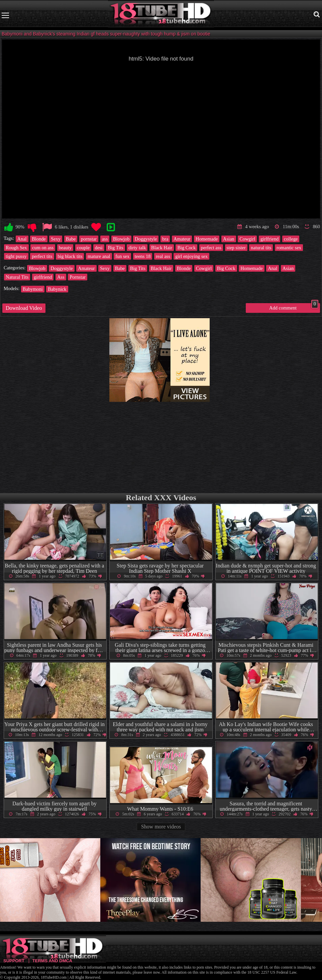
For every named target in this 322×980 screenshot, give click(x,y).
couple (83, 248)
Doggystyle (146, 239)
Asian (229, 239)
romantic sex (289, 248)
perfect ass (211, 248)
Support (14, 961)
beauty (65, 248)
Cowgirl (247, 239)
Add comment (294, 307)
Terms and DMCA (52, 961)
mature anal (99, 256)
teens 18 (143, 256)
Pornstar (78, 277)
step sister (236, 248)
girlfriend (270, 239)
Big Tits (115, 248)
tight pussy (16, 256)
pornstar (89, 239)
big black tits (70, 256)
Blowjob (121, 239)
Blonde (39, 239)
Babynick (57, 289)
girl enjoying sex (191, 256)
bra (165, 239)
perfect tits (42, 256)
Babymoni (33, 289)
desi (99, 248)
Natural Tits (17, 277)
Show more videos (161, 827)
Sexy (56, 239)
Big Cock (186, 248)
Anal (22, 239)
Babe (71, 239)
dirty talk (137, 248)
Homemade (207, 239)
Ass (61, 277)
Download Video (24, 308)
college (291, 239)
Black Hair (162, 248)
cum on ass (43, 248)
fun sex (122, 256)
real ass (163, 256)
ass (105, 239)
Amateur (182, 239)
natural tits (261, 248)
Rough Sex (16, 248)
